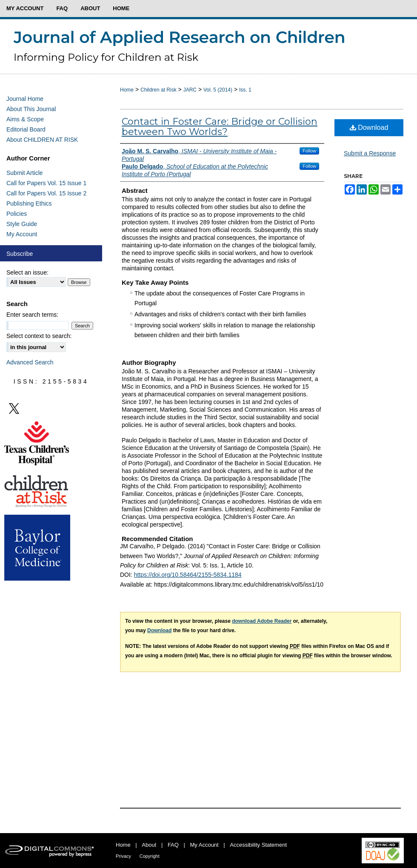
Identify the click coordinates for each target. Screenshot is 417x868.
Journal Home (25, 99)
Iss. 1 (245, 90)
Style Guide (22, 224)
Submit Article (25, 173)
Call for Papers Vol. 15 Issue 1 (46, 183)
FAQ (173, 845)
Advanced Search (30, 362)
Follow (309, 151)
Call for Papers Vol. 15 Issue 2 (46, 193)
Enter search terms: (32, 315)
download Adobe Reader (262, 621)
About (149, 845)
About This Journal (31, 109)
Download (369, 127)
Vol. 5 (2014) (218, 90)
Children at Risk (159, 90)
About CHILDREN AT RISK (42, 140)
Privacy (123, 856)
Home (127, 90)
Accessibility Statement (258, 845)
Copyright (150, 856)
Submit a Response (370, 153)
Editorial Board (26, 129)
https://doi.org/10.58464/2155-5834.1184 (188, 575)
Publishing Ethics (29, 203)
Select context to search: (39, 336)
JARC (190, 90)
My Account (22, 234)
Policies (17, 214)
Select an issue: (27, 272)
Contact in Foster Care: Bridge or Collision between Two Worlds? (220, 127)
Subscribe (20, 254)
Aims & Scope (25, 119)
